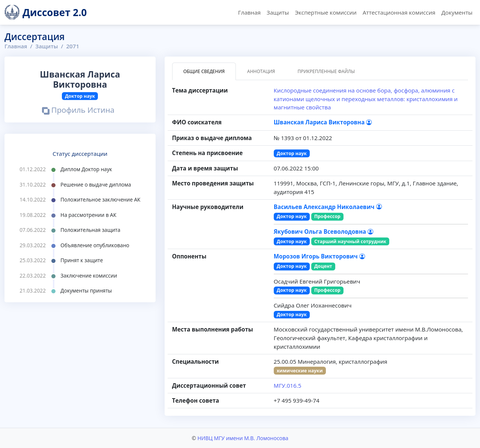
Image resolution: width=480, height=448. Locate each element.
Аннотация (261, 71)
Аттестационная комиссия (399, 12)
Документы (457, 12)
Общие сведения (204, 71)
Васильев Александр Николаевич (328, 207)
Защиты (278, 12)
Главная (249, 12)
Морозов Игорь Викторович (319, 256)
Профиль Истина (78, 111)
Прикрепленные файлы (326, 71)
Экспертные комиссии (325, 12)
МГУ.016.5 (288, 385)
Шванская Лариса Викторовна (323, 122)
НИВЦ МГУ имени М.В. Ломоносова (243, 438)
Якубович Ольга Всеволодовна (323, 231)
